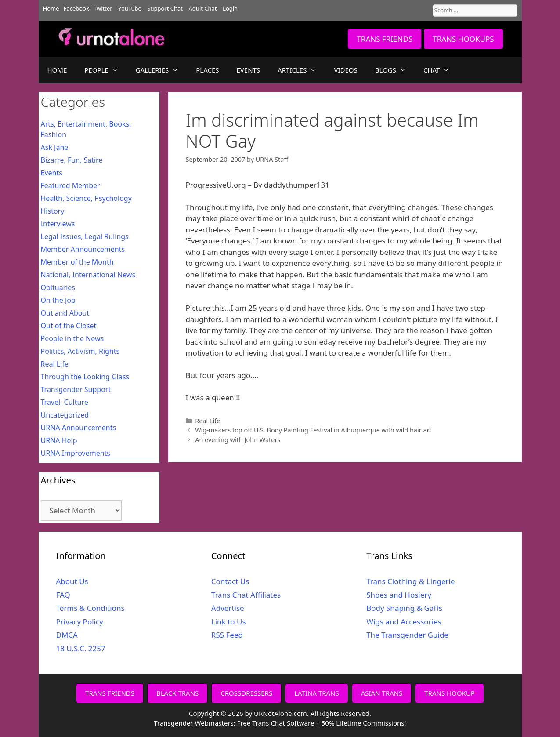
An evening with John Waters (238, 440)
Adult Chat (203, 8)
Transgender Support (76, 389)
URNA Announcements (79, 428)
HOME (57, 70)
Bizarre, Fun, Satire (72, 160)
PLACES (207, 70)
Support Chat (165, 8)
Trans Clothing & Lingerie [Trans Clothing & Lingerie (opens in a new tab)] (410, 581)
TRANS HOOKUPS (463, 39)
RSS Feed (227, 635)
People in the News (72, 338)
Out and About (65, 313)
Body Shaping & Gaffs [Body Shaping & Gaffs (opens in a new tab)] (404, 608)
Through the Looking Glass (85, 377)
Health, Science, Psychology (86, 198)
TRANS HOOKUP (450, 693)
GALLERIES (162, 70)
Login (230, 8)
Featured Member (70, 185)
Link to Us (229, 622)
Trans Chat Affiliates (246, 595)
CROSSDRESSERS (246, 693)
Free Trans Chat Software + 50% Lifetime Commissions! (322, 723)
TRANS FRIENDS (385, 39)
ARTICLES (301, 70)
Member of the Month (77, 262)
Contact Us (230, 581)
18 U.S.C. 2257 (81, 648)
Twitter (103, 8)
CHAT (441, 70)
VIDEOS (345, 70)
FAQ (63, 595)
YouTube (130, 8)
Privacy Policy (80, 622)
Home (51, 8)
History (53, 211)
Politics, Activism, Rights (80, 351)
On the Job (58, 300)
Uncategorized (65, 415)
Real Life (208, 421)
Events (52, 173)
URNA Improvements (76, 453)
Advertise (228, 608)
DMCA (67, 635)
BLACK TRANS (177, 693)
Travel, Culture (65, 402)
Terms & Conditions (90, 608)
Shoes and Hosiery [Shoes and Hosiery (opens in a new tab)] (399, 595)
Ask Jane (55, 147)
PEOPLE (105, 70)
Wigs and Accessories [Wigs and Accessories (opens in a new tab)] (404, 622)
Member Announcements (83, 249)
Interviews (58, 224)
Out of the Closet (69, 326)
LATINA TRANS (317, 693)
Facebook (76, 8)
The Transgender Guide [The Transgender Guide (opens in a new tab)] (407, 635)
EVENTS (249, 70)
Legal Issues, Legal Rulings (85, 236)
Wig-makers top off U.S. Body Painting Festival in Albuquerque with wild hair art (313, 430)
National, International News (88, 275)
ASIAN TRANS (382, 693)
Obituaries (58, 287)
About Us (72, 581)
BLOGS (395, 70)
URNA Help (59, 440)
